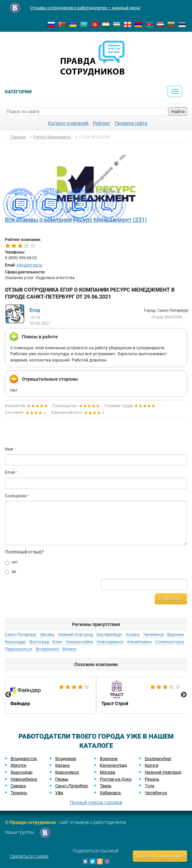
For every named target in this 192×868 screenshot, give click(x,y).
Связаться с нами (29, 856)
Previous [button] (8, 695)
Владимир (66, 759)
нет (11, 562)
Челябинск (154, 635)
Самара (18, 786)
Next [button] (184, 695)
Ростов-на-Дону (116, 779)
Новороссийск (79, 642)
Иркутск (19, 765)
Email (10, 472)
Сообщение (16, 496)
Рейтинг (102, 123)
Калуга (152, 765)
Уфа (59, 793)
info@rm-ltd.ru (29, 265)
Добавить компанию (160, 856)
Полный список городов (96, 802)
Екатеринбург (109, 635)
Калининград (113, 765)
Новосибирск (24, 779)
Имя (9, 449)
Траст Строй (142, 695)
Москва (47, 635)
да (11, 572)
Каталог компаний (68, 123)
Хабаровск (110, 793)
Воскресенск (47, 649)
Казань (133, 635)
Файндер (51, 695)
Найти (178, 112)
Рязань (152, 779)
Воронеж (175, 635)
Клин (57, 642)
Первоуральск (19, 649)
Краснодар (15, 642)
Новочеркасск (110, 642)
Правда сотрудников (33, 822)
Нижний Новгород (76, 635)
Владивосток (24, 759)
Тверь (106, 786)
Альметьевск (139, 642)
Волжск (69, 649)
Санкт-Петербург (21, 635)
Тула (150, 786)
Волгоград (39, 642)
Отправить (171, 599)
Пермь (62, 779)
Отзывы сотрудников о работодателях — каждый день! (85, 8)
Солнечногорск (170, 642)
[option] (51, 695)
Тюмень (19, 793)
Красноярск (67, 772)
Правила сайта (131, 123)
